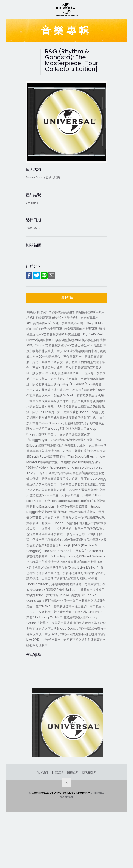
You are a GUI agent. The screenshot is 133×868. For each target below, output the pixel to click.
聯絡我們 (42, 822)
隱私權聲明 (89, 822)
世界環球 (57, 822)
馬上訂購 (67, 298)
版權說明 (73, 822)
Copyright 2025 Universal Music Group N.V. (62, 842)
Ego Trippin (45, 776)
